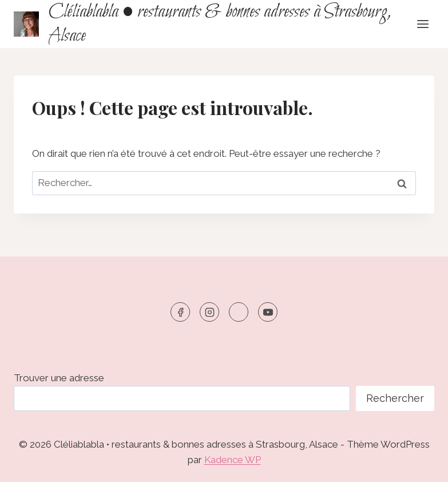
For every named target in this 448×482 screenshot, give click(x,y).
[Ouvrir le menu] (423, 24)
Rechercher (395, 398)
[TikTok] (239, 312)
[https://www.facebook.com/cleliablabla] (180, 312)
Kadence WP (233, 460)
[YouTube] (268, 312)
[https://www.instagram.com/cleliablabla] (209, 312)
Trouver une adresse (59, 378)
